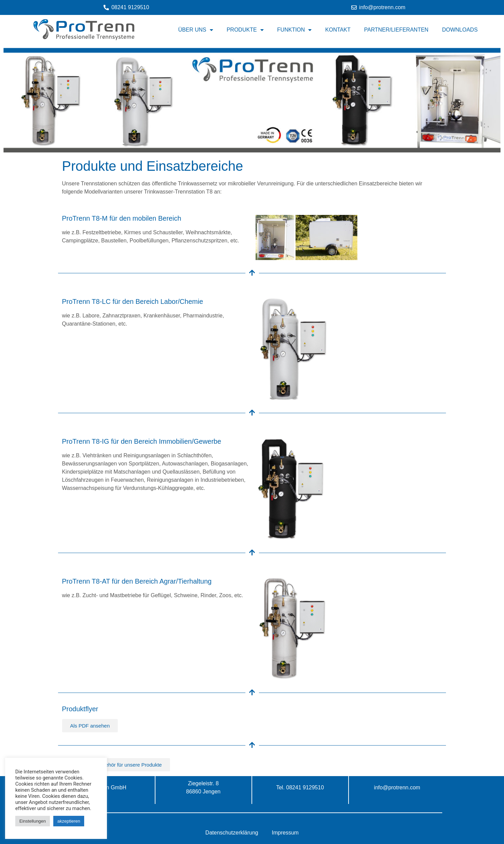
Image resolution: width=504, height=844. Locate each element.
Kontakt (338, 30)
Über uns (196, 30)
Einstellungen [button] (33, 821)
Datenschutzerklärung (232, 833)
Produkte (245, 30)
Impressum (285, 833)
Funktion (295, 30)
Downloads (460, 30)
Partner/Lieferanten (396, 30)
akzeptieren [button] (69, 821)
